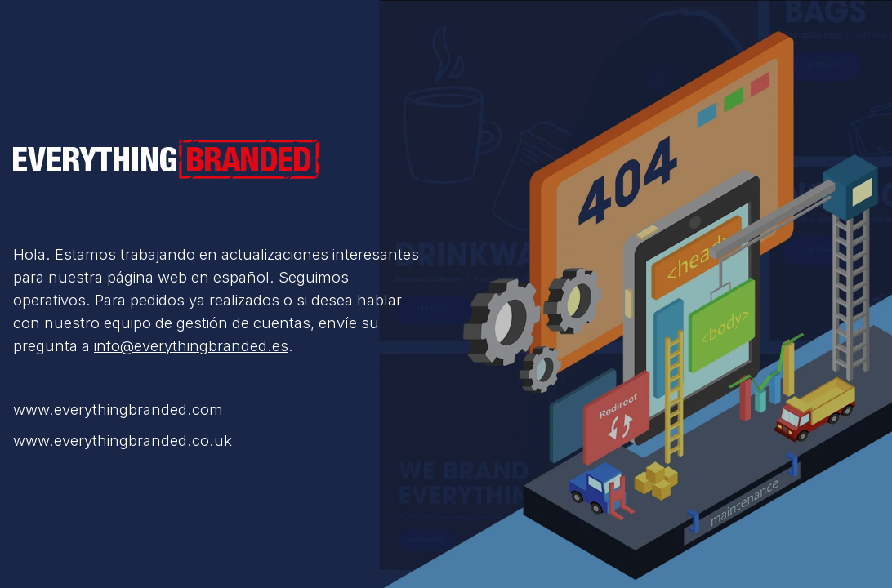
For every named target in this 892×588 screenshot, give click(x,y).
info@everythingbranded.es (191, 345)
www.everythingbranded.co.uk (123, 440)
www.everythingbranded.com (118, 409)
